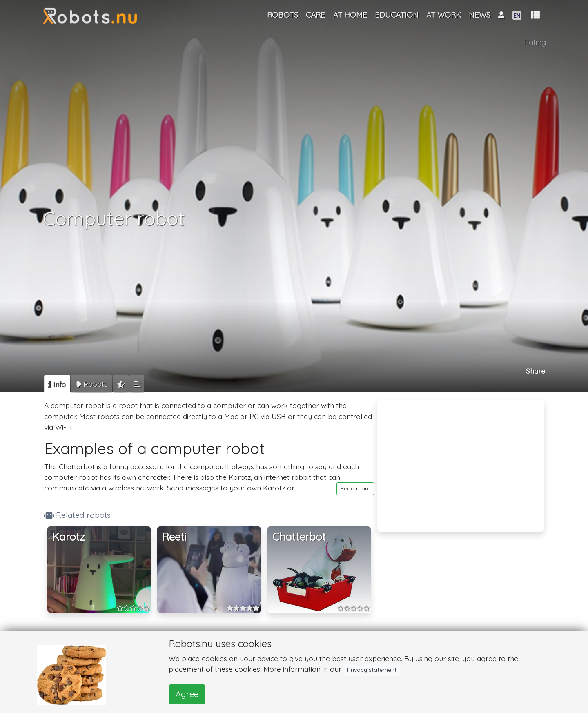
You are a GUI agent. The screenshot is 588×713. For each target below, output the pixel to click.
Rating (535, 42)
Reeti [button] (174, 537)
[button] (535, 15)
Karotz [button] (69, 537)
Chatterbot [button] (299, 537)
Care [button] (315, 15)
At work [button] (444, 15)
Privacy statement (372, 670)
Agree (187, 694)
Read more (355, 488)
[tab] (57, 384)
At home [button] (350, 15)
